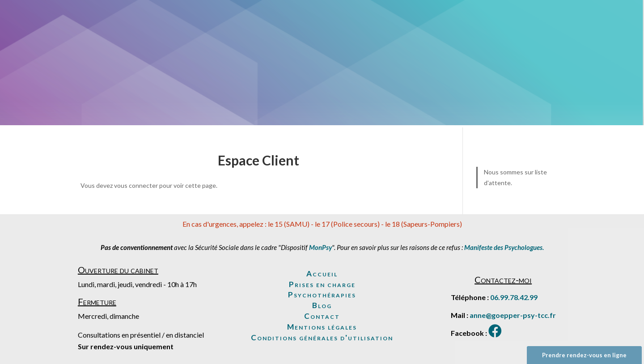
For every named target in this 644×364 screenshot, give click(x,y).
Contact (322, 316)
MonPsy (320, 247)
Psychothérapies (322, 294)
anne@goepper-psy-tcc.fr (513, 315)
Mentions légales (322, 327)
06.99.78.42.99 (514, 297)
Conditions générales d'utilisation (322, 337)
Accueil (322, 273)
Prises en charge (322, 284)
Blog (322, 305)
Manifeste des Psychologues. (504, 247)
